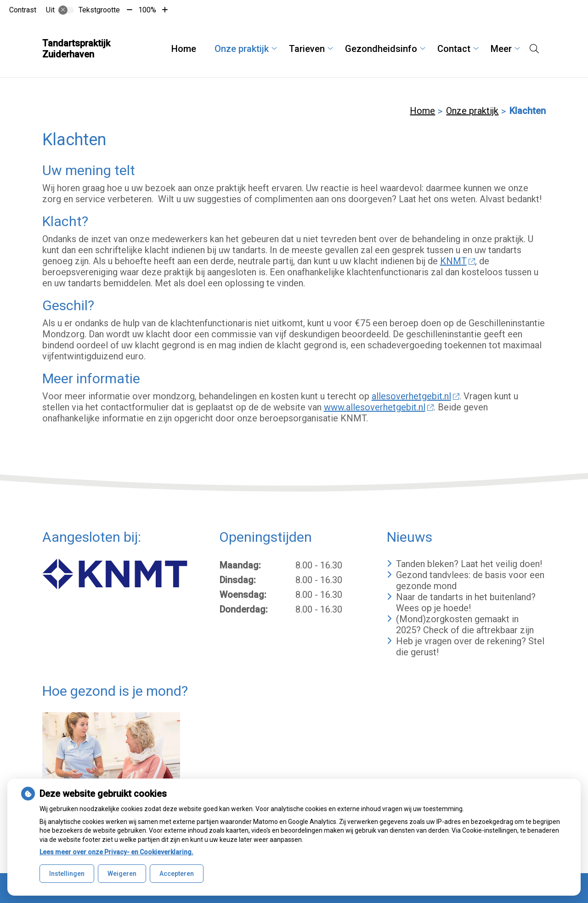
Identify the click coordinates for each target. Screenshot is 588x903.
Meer (501, 49)
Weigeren (122, 874)
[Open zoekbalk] (534, 49)
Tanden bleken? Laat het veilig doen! (469, 564)
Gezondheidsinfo (381, 49)
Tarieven (307, 49)
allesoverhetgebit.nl (416, 396)
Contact (454, 49)
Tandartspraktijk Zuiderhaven (76, 49)
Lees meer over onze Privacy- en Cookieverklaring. (116, 852)
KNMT (458, 261)
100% (147, 10)
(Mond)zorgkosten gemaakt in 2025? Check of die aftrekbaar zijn (465, 625)
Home (184, 49)
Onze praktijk (242, 49)
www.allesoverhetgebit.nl (379, 407)
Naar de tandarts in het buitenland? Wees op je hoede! (466, 602)
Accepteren (177, 874)
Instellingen (67, 874)
